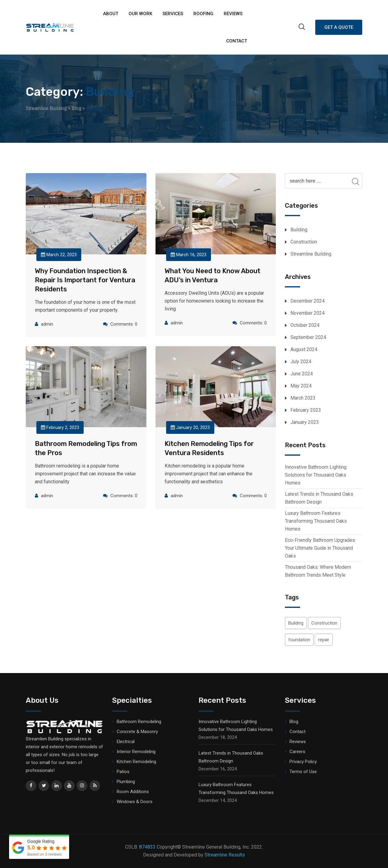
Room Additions (133, 792)
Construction (304, 242)
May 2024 (301, 386)
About (111, 14)
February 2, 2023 (60, 427)
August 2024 (304, 349)
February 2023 (306, 410)
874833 (147, 847)
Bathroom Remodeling (139, 722)
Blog (294, 722)
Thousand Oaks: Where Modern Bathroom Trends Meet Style (318, 571)
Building (299, 230)
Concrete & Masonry (137, 732)
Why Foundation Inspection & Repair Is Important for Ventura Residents (85, 280)
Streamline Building (311, 254)
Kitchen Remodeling (136, 762)
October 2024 (305, 325)
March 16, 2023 (189, 255)
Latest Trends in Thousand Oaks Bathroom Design (319, 498)
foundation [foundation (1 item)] (299, 640)
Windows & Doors (135, 802)
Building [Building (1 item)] (296, 623)
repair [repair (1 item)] (324, 640)
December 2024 (308, 301)
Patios (123, 772)
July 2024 (301, 362)
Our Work (140, 14)
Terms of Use (303, 772)
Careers (297, 752)
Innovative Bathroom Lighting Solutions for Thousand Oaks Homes (316, 475)
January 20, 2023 (190, 427)
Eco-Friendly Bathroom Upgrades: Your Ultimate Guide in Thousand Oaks (320, 548)
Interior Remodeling (136, 752)
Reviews (233, 14)
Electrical (126, 742)
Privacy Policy (303, 762)
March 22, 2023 (59, 255)
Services (173, 14)
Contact (237, 41)
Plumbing (126, 782)
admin (47, 324)
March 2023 (303, 398)
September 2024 (308, 337)
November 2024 (308, 313)
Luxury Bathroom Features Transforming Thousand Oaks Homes (316, 521)
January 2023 (305, 422)
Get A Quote (339, 27)
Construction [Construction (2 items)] (324, 623)
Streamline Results (225, 855)
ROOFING (203, 14)
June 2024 (302, 374)
